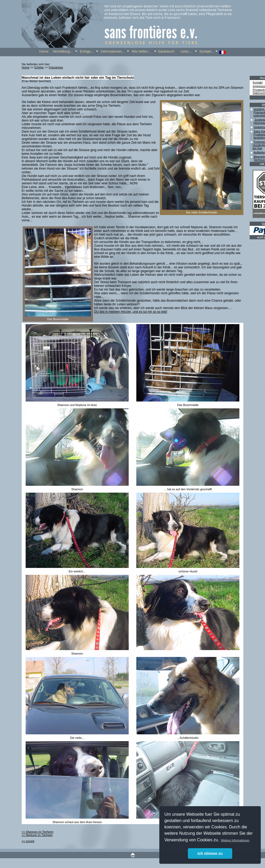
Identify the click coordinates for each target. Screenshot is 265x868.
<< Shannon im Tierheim (38, 832)
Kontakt (258, 82)
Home (25, 67)
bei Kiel (257, 148)
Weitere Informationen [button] (235, 840)
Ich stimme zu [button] (210, 853)
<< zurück (28, 841)
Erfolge (39, 67)
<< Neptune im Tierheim (37, 835)
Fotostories (56, 67)
